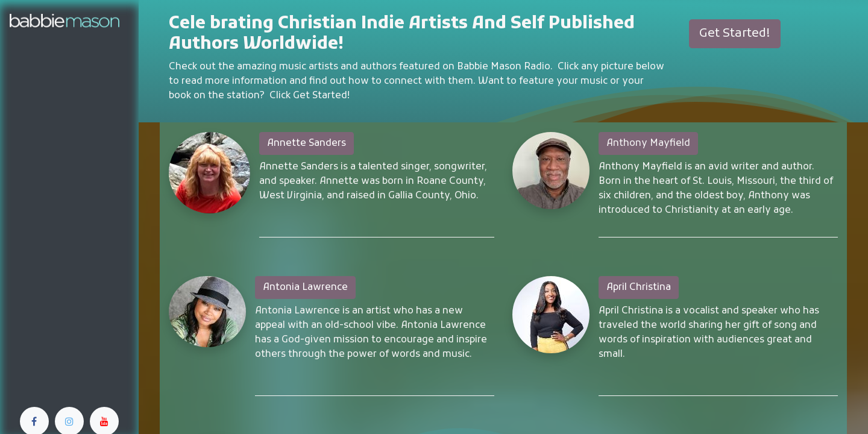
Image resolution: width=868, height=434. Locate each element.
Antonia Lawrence (305, 288)
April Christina (639, 288)
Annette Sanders (307, 143)
